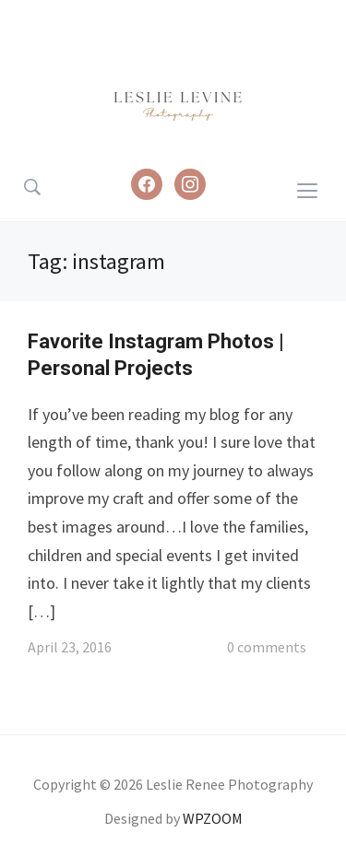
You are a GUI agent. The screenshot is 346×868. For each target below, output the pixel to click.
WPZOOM (213, 818)
